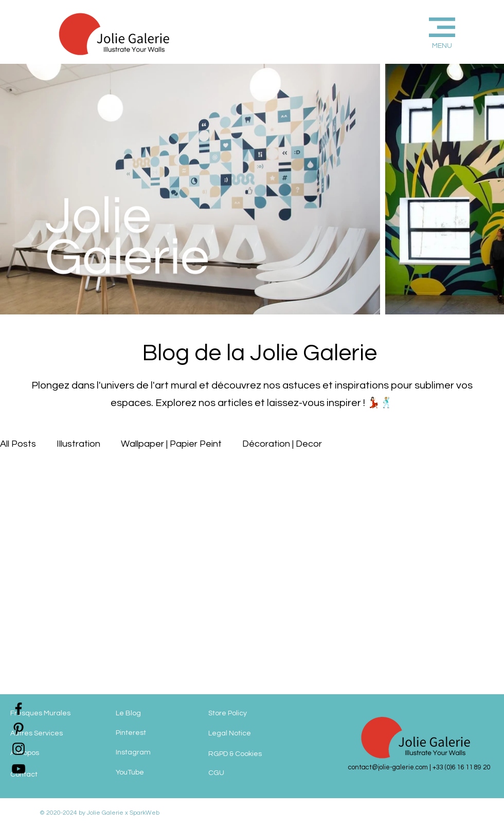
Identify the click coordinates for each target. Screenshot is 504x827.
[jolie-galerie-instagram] (19, 749)
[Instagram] (157, 753)
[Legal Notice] (252, 733)
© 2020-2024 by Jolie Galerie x (84, 813)
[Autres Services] (51, 733)
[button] (425, 32)
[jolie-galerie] (19, 769)
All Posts (18, 444)
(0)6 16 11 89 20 (467, 767)
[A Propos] (51, 753)
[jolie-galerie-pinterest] (19, 729)
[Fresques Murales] (51, 713)
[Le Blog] (157, 713)
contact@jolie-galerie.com (388, 767)
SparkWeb (144, 813)
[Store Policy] (246, 713)
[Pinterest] (157, 733)
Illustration (78, 444)
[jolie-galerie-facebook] (19, 709)
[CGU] (239, 773)
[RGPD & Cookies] (248, 754)
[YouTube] (157, 773)
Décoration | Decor (282, 444)
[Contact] (51, 775)
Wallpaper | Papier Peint (171, 444)
